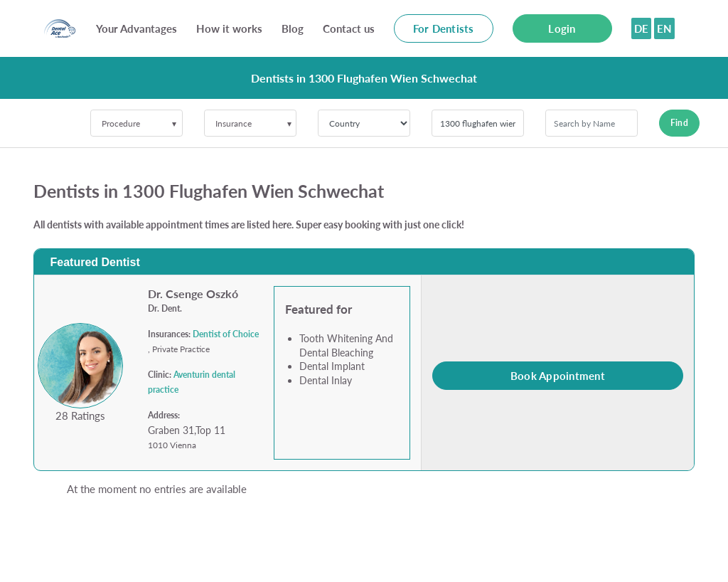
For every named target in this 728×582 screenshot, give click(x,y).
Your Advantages (136, 28)
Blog (293, 28)
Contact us (349, 28)
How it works (229, 28)
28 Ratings (80, 416)
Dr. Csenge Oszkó (193, 293)
